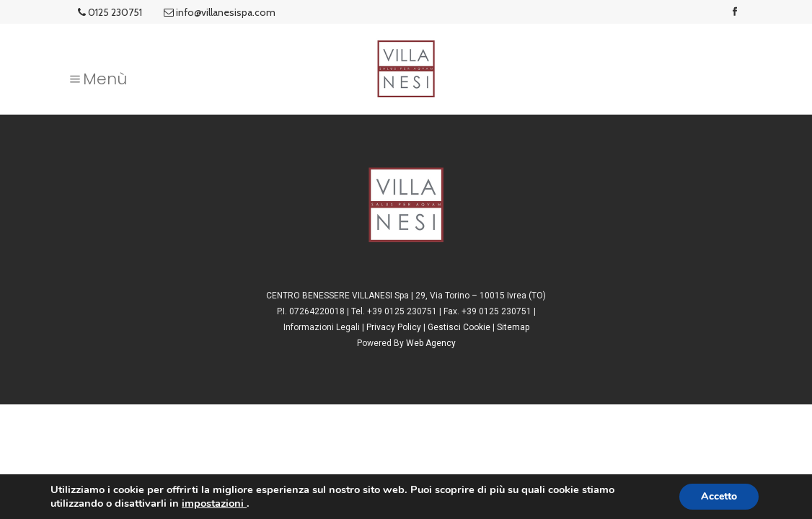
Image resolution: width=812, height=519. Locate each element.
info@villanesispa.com (220, 12)
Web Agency (431, 343)
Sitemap (513, 327)
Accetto (719, 496)
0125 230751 (110, 12)
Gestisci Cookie (459, 327)
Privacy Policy (394, 327)
